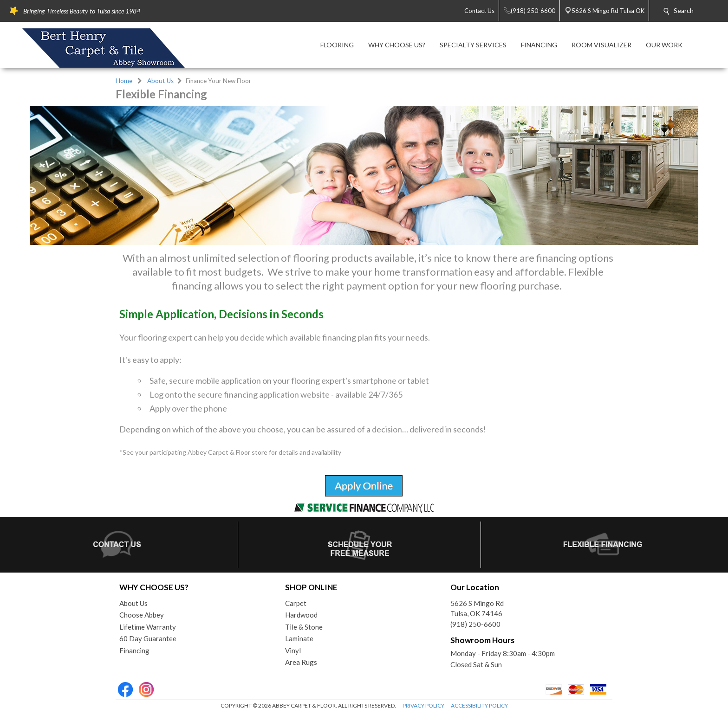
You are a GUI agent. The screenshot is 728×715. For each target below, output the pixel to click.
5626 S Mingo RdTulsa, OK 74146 (477, 609)
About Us (160, 81)
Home (124, 81)
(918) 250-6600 (475, 624)
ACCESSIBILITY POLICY (479, 705)
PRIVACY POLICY (423, 705)
